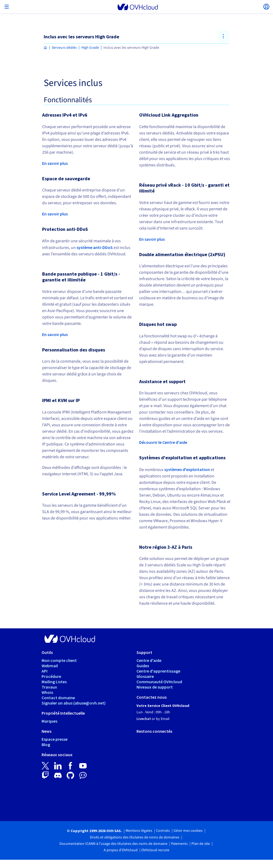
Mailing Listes (54, 682)
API (45, 671)
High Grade (90, 48)
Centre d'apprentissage (158, 671)
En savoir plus (55, 163)
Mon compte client (59, 660)
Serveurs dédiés (64, 48)
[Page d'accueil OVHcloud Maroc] (45, 48)
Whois (47, 692)
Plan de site (201, 844)
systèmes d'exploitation (187, 469)
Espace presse (55, 739)
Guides (143, 666)
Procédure (51, 676)
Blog (46, 744)
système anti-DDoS (95, 247)
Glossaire (145, 676)
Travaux (49, 687)
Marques (49, 721)
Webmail (50, 666)
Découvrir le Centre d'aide (163, 442)
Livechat (144, 719)
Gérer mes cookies (188, 831)
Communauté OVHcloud (159, 682)
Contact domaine (58, 698)
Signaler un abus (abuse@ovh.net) (74, 703)
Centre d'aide (149, 660)
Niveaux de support (155, 687)
